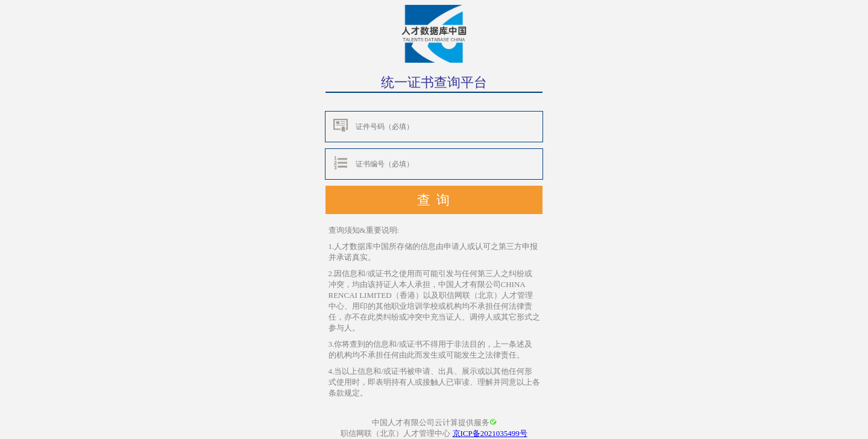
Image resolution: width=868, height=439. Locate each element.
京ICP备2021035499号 (490, 433)
